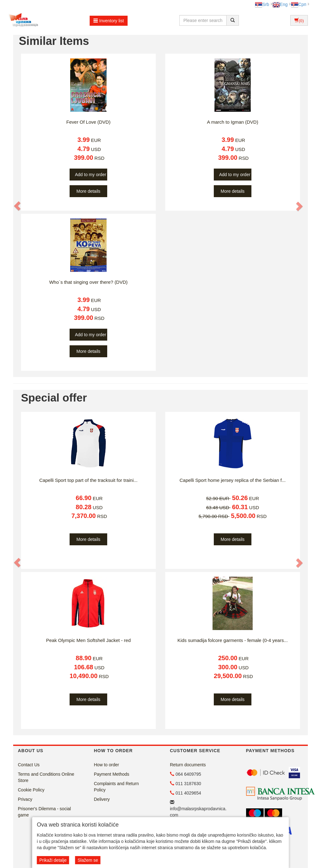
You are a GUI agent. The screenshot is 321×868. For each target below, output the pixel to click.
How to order (107, 765)
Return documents (188, 765)
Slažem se (88, 860)
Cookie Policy (31, 790)
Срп (299, 4)
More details (88, 191)
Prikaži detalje (53, 860)
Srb (262, 4)
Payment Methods (112, 774)
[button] (18, 206)
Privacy (25, 799)
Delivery (102, 799)
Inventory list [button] (109, 21)
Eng (280, 4)
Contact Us (29, 765)
